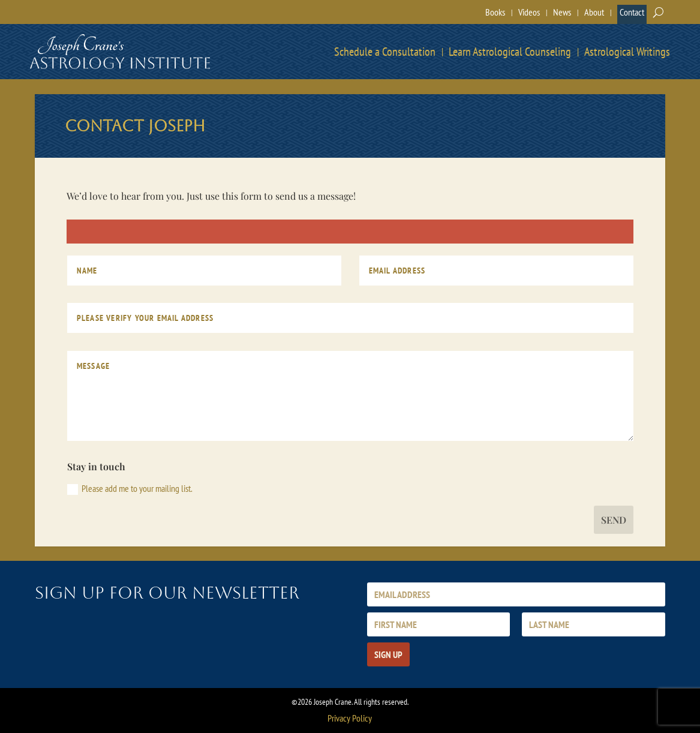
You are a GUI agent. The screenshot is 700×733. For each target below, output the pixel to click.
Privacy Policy (350, 718)
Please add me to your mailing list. (130, 489)
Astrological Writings (627, 52)
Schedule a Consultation (385, 52)
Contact (632, 12)
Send (614, 520)
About (594, 12)
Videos (529, 12)
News (562, 12)
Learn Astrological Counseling (510, 52)
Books (495, 12)
